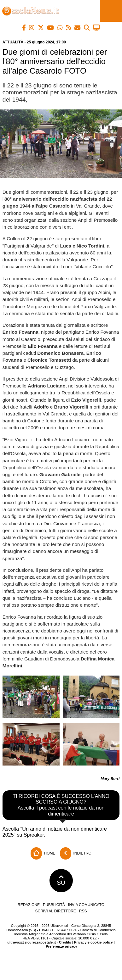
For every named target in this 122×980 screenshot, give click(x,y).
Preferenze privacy (61, 946)
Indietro (76, 853)
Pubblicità (54, 905)
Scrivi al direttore (55, 911)
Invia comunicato (86, 905)
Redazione (29, 905)
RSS (83, 911)
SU (61, 881)
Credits (65, 942)
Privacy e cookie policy (93, 942)
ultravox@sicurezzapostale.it (32, 942)
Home (43, 853)
